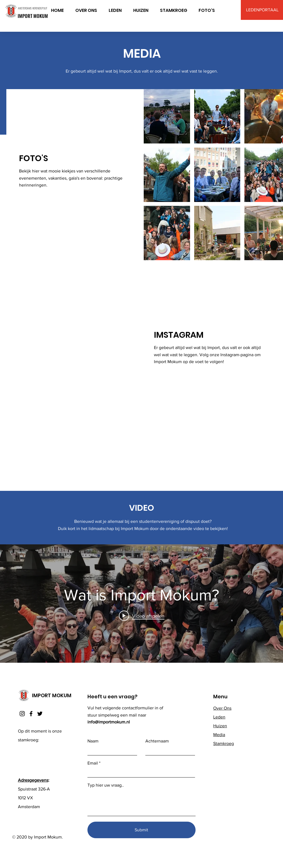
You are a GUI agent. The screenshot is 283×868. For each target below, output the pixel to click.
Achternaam (157, 741)
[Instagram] (22, 714)
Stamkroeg (224, 743)
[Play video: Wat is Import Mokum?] (142, 616)
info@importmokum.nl (109, 722)
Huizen (220, 726)
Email (93, 763)
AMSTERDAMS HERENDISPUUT (33, 8)
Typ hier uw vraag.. (106, 785)
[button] (167, 116)
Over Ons (222, 708)
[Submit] (141, 830)
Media (219, 735)
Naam (93, 741)
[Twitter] (40, 714)
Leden (219, 717)
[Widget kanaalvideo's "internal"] (141, 604)
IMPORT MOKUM (33, 16)
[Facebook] (31, 714)
